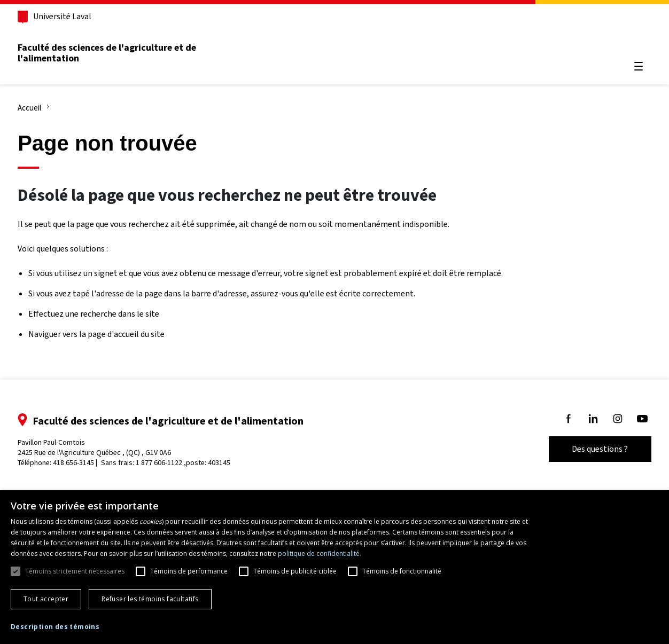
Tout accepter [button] (46, 599)
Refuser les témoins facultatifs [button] (150, 599)
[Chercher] (626, 41)
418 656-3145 (86, 463)
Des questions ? (588, 449)
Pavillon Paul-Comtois (107, 447)
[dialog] (334, 567)
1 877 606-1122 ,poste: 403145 (195, 463)
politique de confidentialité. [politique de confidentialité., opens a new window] (320, 553)
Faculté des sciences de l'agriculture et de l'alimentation (119, 53)
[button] (55, 627)
